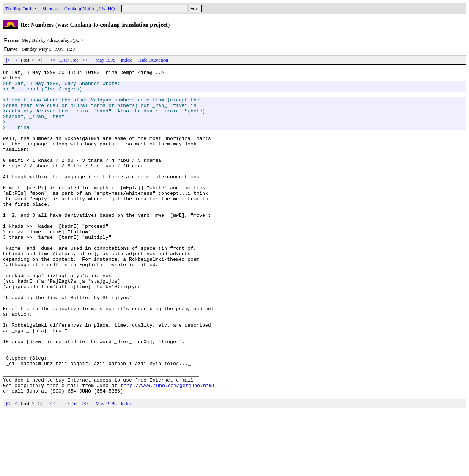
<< (53, 60)
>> (85, 60)
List (63, 60)
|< (8, 60)
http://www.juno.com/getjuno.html (168, 449)
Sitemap (50, 9)
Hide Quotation (153, 60)
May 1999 (106, 60)
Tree (74, 60)
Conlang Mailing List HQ (90, 9)
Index (126, 60)
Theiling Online (20, 9)
